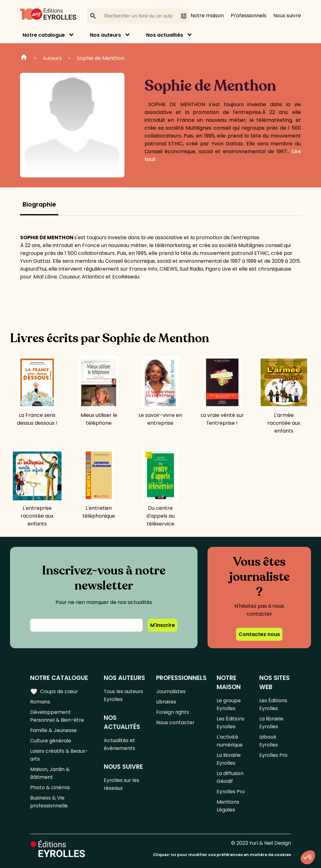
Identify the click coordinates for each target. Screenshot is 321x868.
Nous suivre (287, 16)
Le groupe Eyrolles (229, 704)
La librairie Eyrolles (229, 759)
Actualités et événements (120, 744)
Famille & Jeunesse (54, 730)
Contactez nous (259, 634)
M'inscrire (163, 625)
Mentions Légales (228, 806)
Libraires (166, 702)
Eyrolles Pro (231, 792)
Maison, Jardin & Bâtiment (50, 773)
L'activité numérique (230, 741)
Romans (40, 702)
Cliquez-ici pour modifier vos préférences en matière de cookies (222, 855)
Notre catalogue (44, 35)
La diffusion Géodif (230, 777)
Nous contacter (175, 722)
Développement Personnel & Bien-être (58, 716)
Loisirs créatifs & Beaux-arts (59, 755)
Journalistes (171, 691)
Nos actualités (165, 35)
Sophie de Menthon (101, 58)
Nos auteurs (105, 35)
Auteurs (52, 58)
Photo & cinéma (50, 787)
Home (24, 58)
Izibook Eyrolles (269, 741)
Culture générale (51, 741)
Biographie (39, 205)
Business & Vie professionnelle (49, 802)
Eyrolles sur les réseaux (122, 784)
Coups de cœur (54, 691)
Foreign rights (173, 712)
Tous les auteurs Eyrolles (124, 695)
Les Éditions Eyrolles (231, 723)
